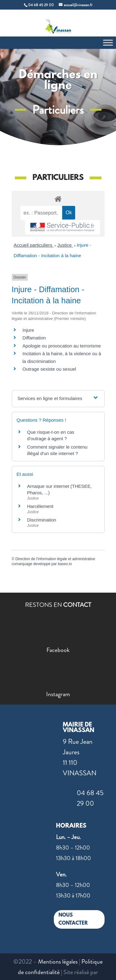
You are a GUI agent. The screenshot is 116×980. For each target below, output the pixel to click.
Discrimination (42, 520)
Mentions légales (58, 962)
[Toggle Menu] (108, 43)
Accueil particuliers (34, 245)
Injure (28, 330)
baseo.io (65, 564)
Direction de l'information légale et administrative (55, 559)
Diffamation (34, 338)
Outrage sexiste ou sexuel (49, 369)
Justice (65, 245)
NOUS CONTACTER (73, 919)
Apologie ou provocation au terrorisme (62, 346)
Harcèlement (40, 506)
